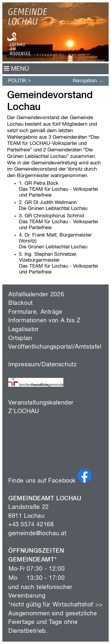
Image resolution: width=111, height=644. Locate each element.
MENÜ (16, 69)
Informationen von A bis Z (44, 321)
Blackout (21, 303)
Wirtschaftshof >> (78, 605)
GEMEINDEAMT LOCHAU (45, 499)
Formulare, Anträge (35, 312)
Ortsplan (20, 338)
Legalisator (24, 330)
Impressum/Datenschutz (42, 365)
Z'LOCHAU (24, 411)
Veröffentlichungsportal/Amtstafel (55, 347)
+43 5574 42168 (31, 525)
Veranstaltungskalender (41, 403)
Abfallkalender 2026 (36, 295)
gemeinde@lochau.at (37, 534)
